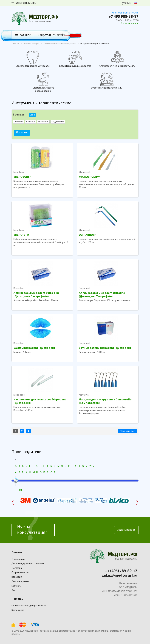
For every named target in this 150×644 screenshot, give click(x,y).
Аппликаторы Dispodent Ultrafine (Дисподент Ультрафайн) (102, 295)
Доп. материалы (20, 581)
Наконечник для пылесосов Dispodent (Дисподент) (40, 401)
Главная (17, 552)
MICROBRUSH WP (90, 177)
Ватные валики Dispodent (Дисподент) (106, 348)
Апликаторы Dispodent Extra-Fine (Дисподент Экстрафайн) (36, 295)
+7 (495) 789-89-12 (121, 571)
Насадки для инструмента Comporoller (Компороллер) (106, 401)
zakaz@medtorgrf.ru (120, 576)
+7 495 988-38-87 (124, 17)
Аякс (14, 590)
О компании (18, 559)
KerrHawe (84, 395)
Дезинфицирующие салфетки (28, 564)
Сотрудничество (20, 573)
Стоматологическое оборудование (43, 82)
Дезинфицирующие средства (75, 59)
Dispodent (19, 288)
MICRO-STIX (22, 235)
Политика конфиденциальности (29, 606)
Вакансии (17, 577)
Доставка (17, 568)
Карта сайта (18, 610)
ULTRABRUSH (88, 235)
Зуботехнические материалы (107, 81)
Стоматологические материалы (33, 59)
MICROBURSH (22, 177)
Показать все (127, 431)
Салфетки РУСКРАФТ (51, 35)
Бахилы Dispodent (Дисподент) (35, 348)
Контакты (16, 586)
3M (20, 490)
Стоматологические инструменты (117, 59)
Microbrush (19, 172)
